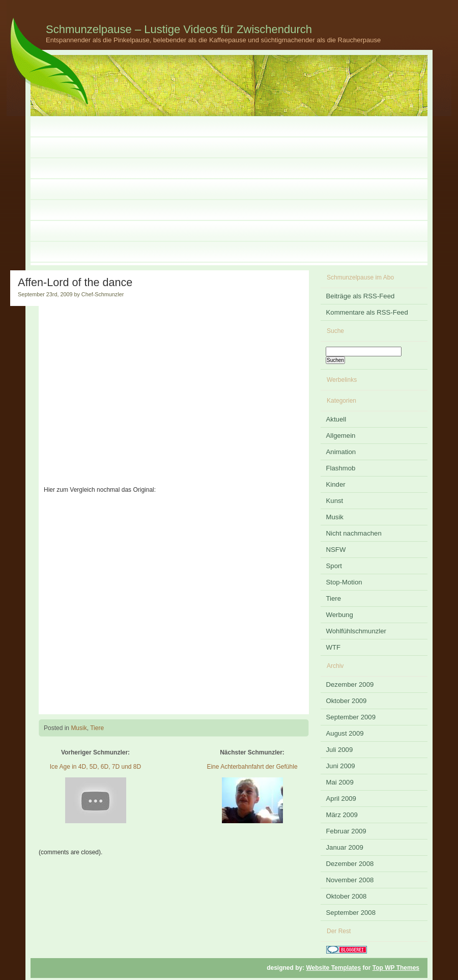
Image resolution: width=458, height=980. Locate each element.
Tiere (97, 728)
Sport (334, 566)
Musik (79, 728)
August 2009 (345, 733)
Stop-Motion (344, 582)
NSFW (336, 550)
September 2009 (351, 717)
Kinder (336, 484)
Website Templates (334, 968)
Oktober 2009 (347, 701)
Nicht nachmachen (354, 533)
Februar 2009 (346, 831)
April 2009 (341, 799)
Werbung (340, 615)
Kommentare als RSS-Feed (367, 312)
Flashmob (341, 468)
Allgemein (341, 436)
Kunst (335, 501)
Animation (341, 452)
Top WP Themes (396, 968)
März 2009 (342, 815)
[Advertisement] (229, 194)
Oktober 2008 (347, 896)
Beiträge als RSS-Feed (361, 296)
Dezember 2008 (350, 864)
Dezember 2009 (350, 684)
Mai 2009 (340, 782)
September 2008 (351, 913)
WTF (334, 647)
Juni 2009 (341, 766)
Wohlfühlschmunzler (356, 631)
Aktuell (336, 419)
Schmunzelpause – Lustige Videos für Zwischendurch (179, 29)
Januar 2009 (345, 847)
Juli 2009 (340, 750)
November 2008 (350, 880)
